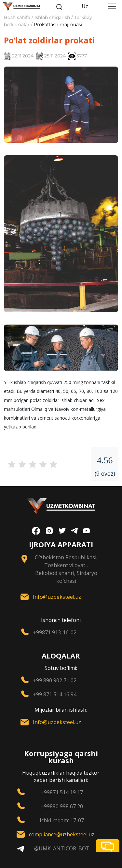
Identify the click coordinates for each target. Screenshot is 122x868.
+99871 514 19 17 (62, 792)
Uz (85, 6)
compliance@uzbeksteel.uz (62, 834)
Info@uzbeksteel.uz (57, 597)
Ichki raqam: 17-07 (62, 820)
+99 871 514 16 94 (55, 694)
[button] (108, 846)
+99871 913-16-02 (55, 632)
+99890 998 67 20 (62, 806)
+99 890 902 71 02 (55, 680)
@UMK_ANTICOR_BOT (62, 848)
